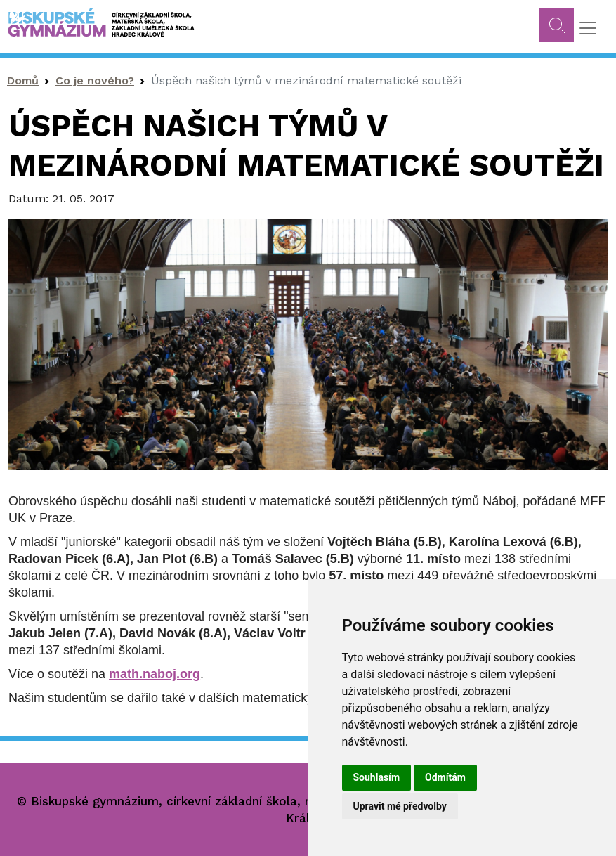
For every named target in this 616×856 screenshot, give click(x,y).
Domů (23, 80)
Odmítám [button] (445, 777)
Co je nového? (95, 80)
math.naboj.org (155, 674)
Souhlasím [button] (377, 777)
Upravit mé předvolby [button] (400, 806)
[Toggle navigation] (588, 28)
